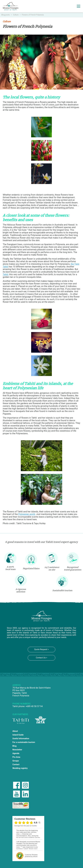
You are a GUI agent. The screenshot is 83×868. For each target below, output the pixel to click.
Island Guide (18, 735)
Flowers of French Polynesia (33, 15)
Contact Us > (41, 658)
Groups (16, 761)
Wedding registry (20, 768)
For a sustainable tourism (24, 742)
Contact (16, 765)
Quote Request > (41, 649)
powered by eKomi (31, 856)
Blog (14, 746)
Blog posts (6, 15)
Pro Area (16, 757)
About (15, 731)
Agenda (16, 753)
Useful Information (21, 739)
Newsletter (17, 750)
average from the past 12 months (26, 826)
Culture (16, 15)
